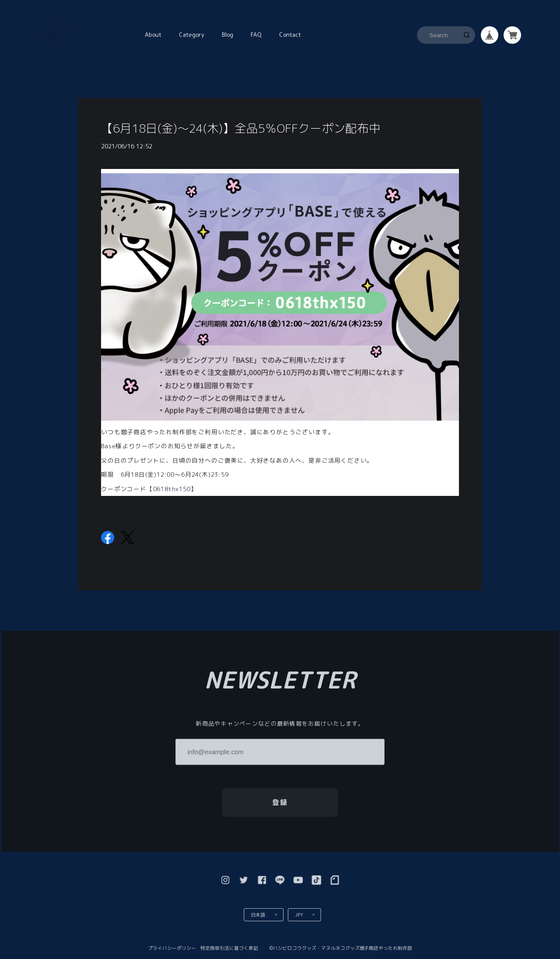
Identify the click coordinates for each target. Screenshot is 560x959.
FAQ (256, 35)
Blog (227, 35)
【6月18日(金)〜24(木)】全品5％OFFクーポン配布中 (241, 128)
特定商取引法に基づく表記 (229, 948)
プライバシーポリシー (172, 948)
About (153, 35)
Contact (290, 35)
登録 (280, 802)
